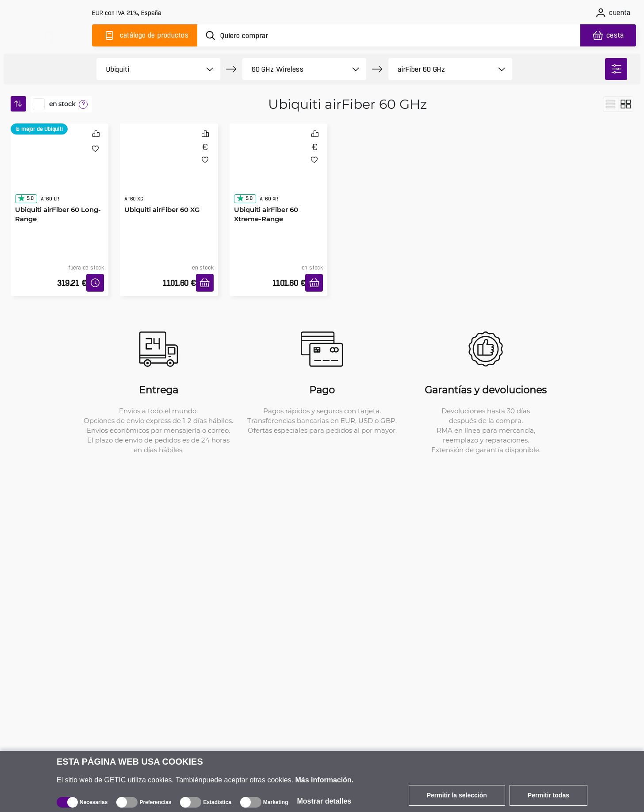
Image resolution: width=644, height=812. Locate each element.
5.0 (26, 198)
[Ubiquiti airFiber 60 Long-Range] (60, 171)
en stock (62, 104)
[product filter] (148, 69)
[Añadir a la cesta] (205, 283)
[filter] (616, 69)
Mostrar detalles (324, 801)
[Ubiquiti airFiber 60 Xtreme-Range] (279, 171)
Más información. (325, 780)
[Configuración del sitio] (128, 13)
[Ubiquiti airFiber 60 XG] (169, 171)
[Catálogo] (145, 35)
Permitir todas (548, 795)
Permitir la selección (457, 795)
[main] (48, 34)
